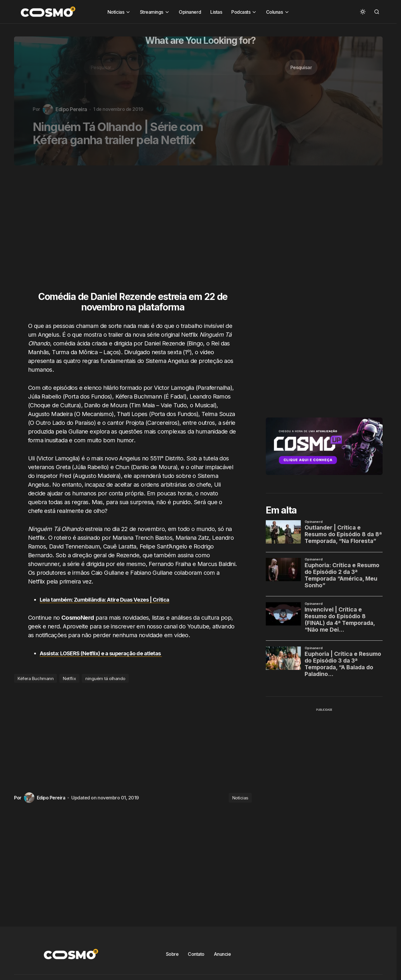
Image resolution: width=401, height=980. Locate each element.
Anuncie (222, 954)
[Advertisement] (135, 232)
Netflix (69, 678)
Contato (196, 954)
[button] (363, 12)
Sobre (172, 954)
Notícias (240, 798)
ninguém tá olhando (105, 678)
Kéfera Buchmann (35, 678)
